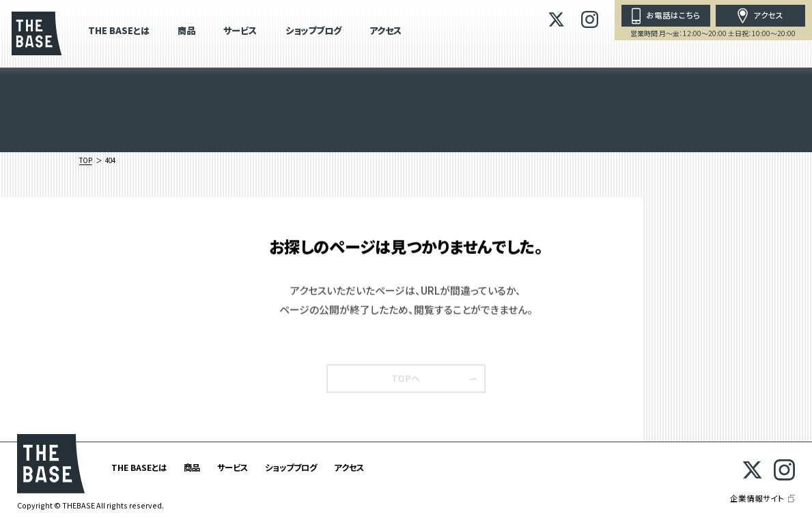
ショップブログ (313, 31)
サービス (240, 31)
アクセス (386, 31)
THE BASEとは (119, 31)
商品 (186, 31)
